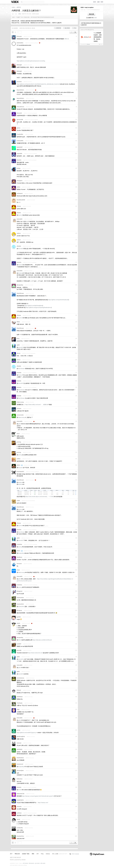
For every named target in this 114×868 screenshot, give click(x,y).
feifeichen (20, 779)
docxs (18, 353)
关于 (11, 854)
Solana (48, 854)
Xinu (18, 338)
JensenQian (20, 770)
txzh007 (19, 644)
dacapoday (20, 285)
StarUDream (20, 293)
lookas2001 (20, 141)
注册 (98, 2)
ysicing (19, 442)
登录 (102, 2)
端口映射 (67, 28)
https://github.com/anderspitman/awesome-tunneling (31, 61)
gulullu (19, 617)
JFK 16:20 (43, 863)
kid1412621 (20, 43)
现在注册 (91, 14)
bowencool (20, 764)
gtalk (18, 345)
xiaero (19, 360)
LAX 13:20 (37, 863)
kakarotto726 (20, 794)
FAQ (42, 854)
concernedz (20, 415)
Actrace (19, 408)
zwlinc (19, 459)
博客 (33, 854)
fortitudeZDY (20, 472)
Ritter (18, 322)
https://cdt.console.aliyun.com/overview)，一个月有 (39, 497)
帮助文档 (17, 854)
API (38, 854)
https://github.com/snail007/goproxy (26, 733)
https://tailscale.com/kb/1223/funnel (42, 640)
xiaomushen (20, 598)
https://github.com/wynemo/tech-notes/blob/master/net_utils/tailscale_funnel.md (38, 84)
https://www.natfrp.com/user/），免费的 (36, 405)
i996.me (67, 39)
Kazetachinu (20, 836)
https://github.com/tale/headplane (34, 306)
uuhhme (19, 813)
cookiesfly (20, 828)
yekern (19, 233)
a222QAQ (19, 749)
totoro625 (20, 219)
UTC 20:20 (25, 863)
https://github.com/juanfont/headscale (58, 300)
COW (18, 501)
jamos (18, 128)
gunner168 (20, 120)
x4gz (18, 709)
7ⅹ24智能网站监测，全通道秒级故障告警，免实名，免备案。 (98, 37)
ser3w (18, 730)
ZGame (19, 206)
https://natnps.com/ (43, 803)
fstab (18, 570)
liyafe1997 (20, 147)
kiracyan (19, 36)
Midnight (19, 65)
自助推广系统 (26, 854)
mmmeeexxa (20, 678)
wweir (18, 623)
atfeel (20, 14)
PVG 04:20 (31, 863)
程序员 (19, 7)
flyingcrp (19, 610)
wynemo (19, 82)
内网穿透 (58, 28)
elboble (19, 246)
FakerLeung (20, 402)
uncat (18, 819)
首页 (95, 2)
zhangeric (20, 181)
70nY (18, 434)
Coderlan (19, 544)
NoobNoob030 (21, 200)
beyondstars (20, 90)
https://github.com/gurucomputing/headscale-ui (38, 307)
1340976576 (20, 800)
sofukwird (20, 193)
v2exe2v (19, 806)
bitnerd (19, 690)
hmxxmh (19, 113)
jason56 (19, 650)
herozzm (19, 564)
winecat (19, 743)
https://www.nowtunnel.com (35, 653)
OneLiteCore (20, 107)
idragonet (20, 591)
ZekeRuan (20, 697)
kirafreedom (20, 758)
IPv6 (74, 28)
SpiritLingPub (21, 736)
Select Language (74, 854)
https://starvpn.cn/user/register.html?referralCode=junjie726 (38, 796)
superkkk (19, 154)
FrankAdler (20, 134)
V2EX (13, 7)
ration (18, 187)
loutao (19, 168)
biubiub (19, 381)
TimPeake (20, 703)
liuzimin (19, 160)
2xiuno (88, 44)
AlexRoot (19, 557)
